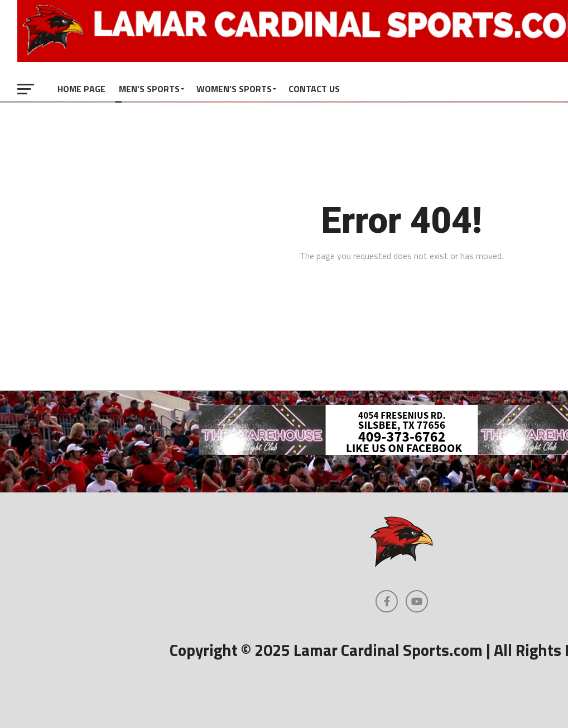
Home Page (81, 89)
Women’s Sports (234, 89)
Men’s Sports (149, 89)
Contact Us (314, 89)
